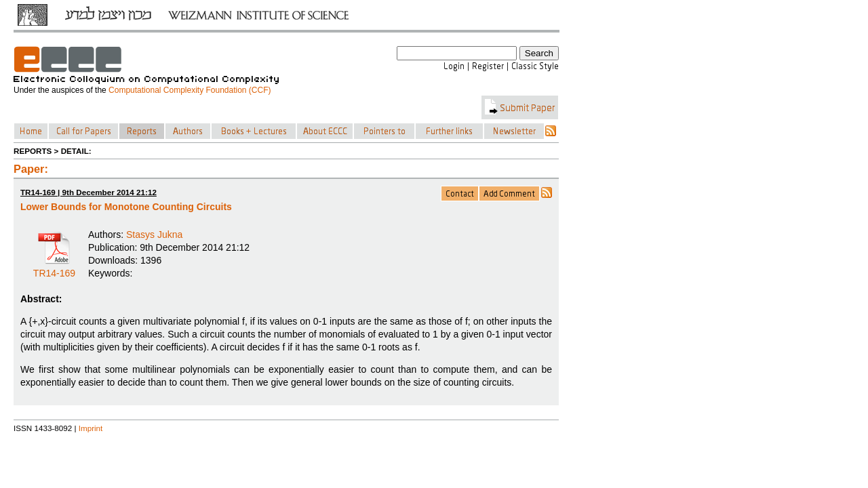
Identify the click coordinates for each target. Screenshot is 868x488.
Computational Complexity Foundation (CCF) (190, 90)
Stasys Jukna (154, 235)
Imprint (91, 428)
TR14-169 (54, 268)
